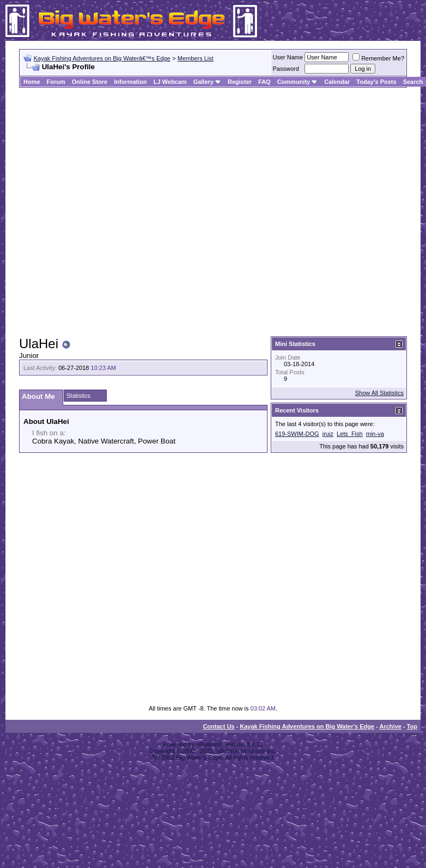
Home (32, 82)
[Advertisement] (117, 213)
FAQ (264, 82)
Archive (391, 726)
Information (130, 82)
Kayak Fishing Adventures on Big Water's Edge (307, 726)
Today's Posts (376, 82)
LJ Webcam (170, 82)
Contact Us (218, 726)
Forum (56, 82)
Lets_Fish (350, 434)
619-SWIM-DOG (297, 434)
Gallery (203, 82)
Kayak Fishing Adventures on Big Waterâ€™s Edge (102, 58)
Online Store (90, 82)
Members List (196, 58)
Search (413, 82)
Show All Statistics (379, 393)
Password (286, 69)
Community (298, 82)
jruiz (328, 434)
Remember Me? (378, 58)
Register (240, 82)
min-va (375, 434)
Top (412, 726)
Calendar (337, 82)
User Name (288, 57)
